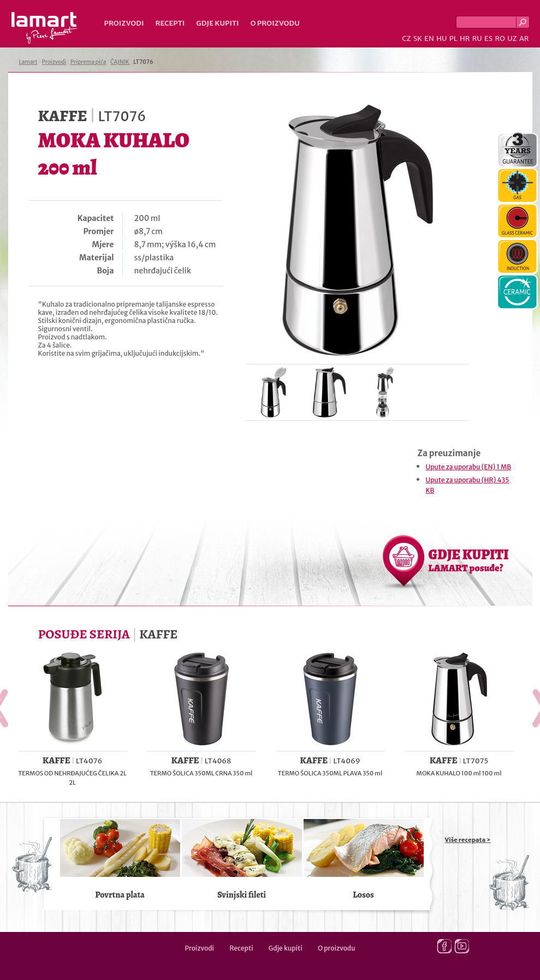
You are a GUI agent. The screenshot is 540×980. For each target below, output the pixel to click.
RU (477, 38)
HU (441, 38)
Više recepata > (468, 840)
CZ (406, 38)
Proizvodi (124, 23)
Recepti (170, 23)
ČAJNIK (120, 62)
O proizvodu (275, 23)
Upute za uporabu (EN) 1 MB (469, 467)
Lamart (44, 28)
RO (500, 38)
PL (453, 38)
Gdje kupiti (217, 23)
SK (418, 38)
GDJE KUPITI (469, 560)
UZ (512, 38)
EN (429, 38)
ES (488, 38)
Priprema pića (88, 62)
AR (524, 38)
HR (465, 38)
